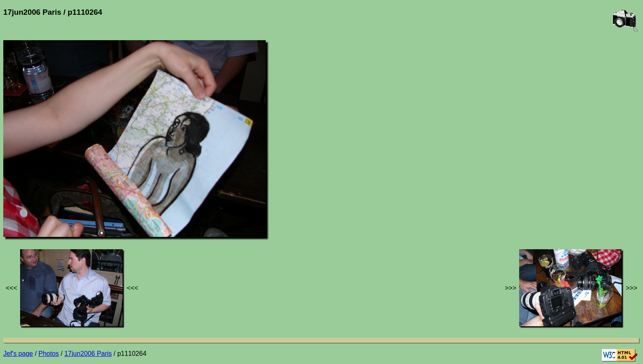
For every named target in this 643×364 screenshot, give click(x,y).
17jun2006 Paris (88, 354)
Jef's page (18, 354)
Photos (49, 354)
